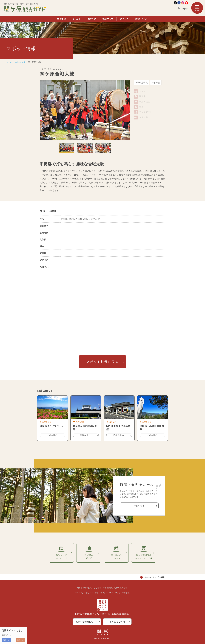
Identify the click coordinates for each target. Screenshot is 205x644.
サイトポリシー (101, 593)
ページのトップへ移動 (155, 577)
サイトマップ (115, 593)
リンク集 (126, 593)
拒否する (20, 640)
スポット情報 (20, 62)
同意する (6, 640)
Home (9, 62)
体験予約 (92, 19)
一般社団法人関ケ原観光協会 (115, 588)
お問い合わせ (141, 19)
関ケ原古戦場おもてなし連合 (89, 588)
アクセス (124, 19)
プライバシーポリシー (84, 593)
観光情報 (62, 19)
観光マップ (108, 19)
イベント (77, 19)
